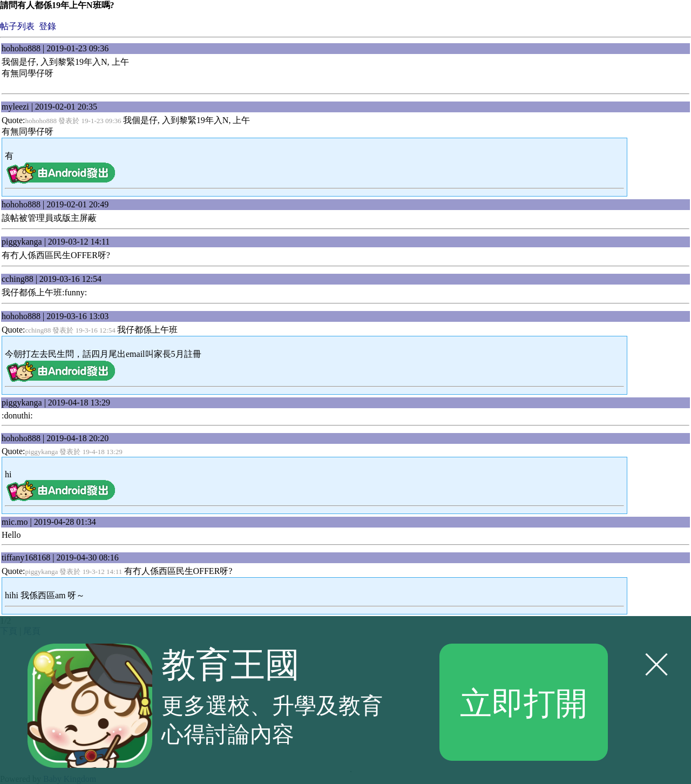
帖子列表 (17, 26)
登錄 (48, 26)
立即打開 (524, 702)
